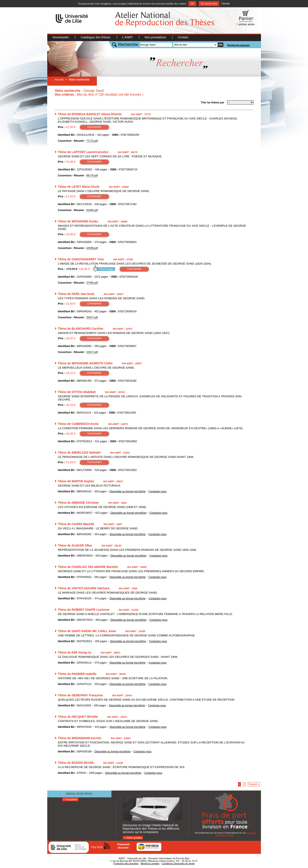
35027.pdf (92, 317)
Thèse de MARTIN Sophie (76, 481)
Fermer (226, 4)
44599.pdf (92, 248)
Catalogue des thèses (96, 37)
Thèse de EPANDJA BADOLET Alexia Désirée (90, 114)
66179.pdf (92, 176)
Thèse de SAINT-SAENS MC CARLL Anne (87, 631)
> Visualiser (70, 799)
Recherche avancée (238, 45)
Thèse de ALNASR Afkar (75, 545)
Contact (183, 37)
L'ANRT (128, 37)
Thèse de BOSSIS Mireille (76, 763)
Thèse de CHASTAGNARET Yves (81, 259)
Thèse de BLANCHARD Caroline (81, 329)
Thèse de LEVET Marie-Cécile (79, 187)
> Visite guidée (133, 838)
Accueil (59, 80)
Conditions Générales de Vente (178, 864)
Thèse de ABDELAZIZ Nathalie (79, 453)
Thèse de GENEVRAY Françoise (80, 695)
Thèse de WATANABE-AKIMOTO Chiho (85, 363)
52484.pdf (92, 210)
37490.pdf (92, 283)
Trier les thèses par (212, 103)
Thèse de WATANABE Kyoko (78, 221)
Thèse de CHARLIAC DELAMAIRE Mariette (88, 567)
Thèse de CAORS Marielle (76, 524)
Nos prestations (156, 37)
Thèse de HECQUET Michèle (78, 717)
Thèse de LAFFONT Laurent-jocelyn (83, 152)
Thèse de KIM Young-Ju (75, 652)
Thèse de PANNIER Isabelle (77, 674)
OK (192, 4)
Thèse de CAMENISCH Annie (78, 424)
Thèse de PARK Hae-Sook (76, 294)
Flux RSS (97, 847)
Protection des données (126, 864)
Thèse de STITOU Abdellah (77, 392)
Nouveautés (61, 37)
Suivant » (254, 784)
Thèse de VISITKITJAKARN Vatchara (84, 588)
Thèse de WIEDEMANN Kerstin (80, 738)
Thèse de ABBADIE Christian (78, 503)
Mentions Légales (150, 864)
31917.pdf (92, 352)
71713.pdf (92, 141)
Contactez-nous (157, 491)
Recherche (128, 44)
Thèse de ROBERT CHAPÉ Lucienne (84, 610)
